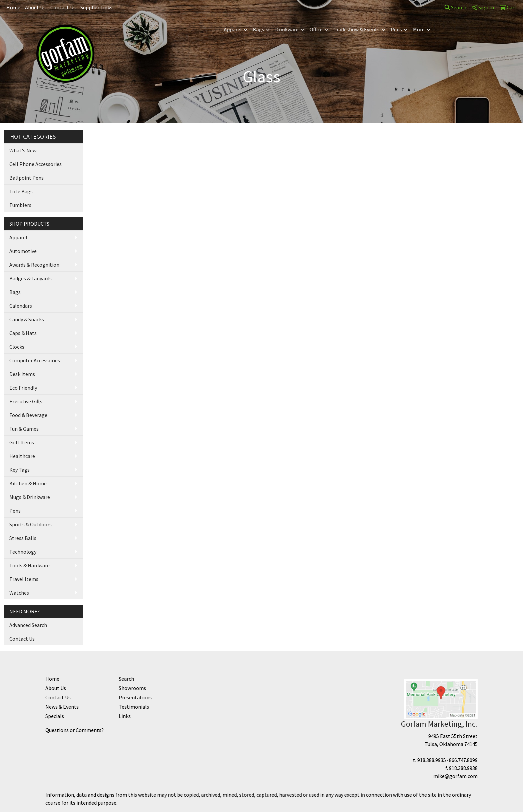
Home (13, 7)
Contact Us (63, 7)
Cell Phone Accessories (36, 164)
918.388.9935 (432, 760)
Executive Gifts (26, 401)
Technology (23, 552)
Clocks (17, 347)
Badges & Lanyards (31, 278)
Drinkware (287, 29)
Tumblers (20, 205)
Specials (55, 716)
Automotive (23, 251)
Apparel (233, 29)
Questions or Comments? (75, 730)
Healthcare (22, 456)
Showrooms (132, 688)
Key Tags (20, 470)
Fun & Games (24, 429)
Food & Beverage (28, 415)
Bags (258, 29)
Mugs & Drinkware (30, 497)
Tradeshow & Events (357, 29)
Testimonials (134, 707)
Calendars (21, 306)
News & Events (62, 707)
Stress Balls (23, 538)
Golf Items (22, 442)
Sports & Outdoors (31, 524)
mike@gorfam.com (455, 776)
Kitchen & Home (28, 483)
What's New (23, 150)
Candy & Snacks (27, 319)
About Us (35, 7)
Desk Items (22, 374)
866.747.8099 (463, 760)
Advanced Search (28, 625)
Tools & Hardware (30, 565)
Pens (396, 29)
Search (455, 7)
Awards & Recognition (34, 265)
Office (316, 29)
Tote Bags (21, 191)
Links (125, 716)
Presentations (135, 697)
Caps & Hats (23, 333)
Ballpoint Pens (27, 178)
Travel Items (24, 579)
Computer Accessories (35, 360)
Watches (19, 593)
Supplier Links (96, 7)
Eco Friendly (23, 388)
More (419, 29)
